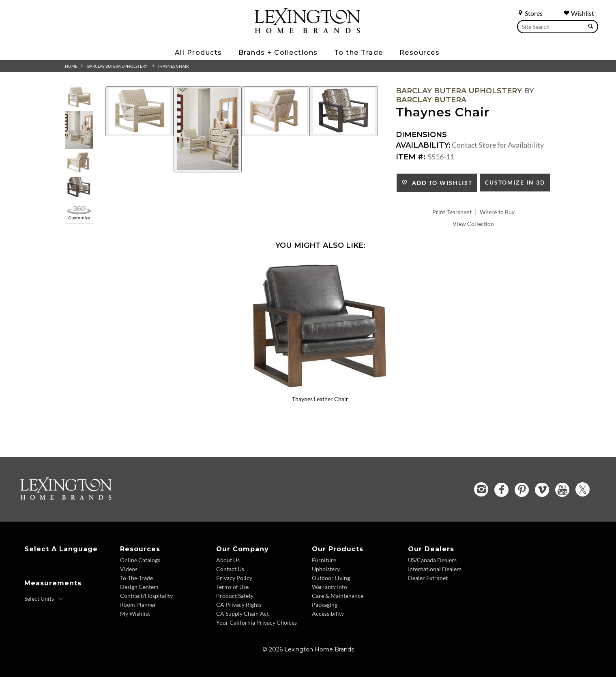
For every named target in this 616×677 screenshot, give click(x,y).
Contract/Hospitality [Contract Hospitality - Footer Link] (146, 596)
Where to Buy (497, 212)
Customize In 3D (515, 182)
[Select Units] (44, 599)
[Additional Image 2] (208, 129)
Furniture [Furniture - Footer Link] (324, 560)
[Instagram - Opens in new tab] (481, 489)
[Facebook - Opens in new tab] (501, 490)
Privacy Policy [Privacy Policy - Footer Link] (234, 578)
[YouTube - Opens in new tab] (562, 490)
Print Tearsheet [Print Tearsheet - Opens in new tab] (452, 212)
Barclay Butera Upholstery (117, 66)
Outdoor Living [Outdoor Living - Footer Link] (331, 578)
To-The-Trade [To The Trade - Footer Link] (136, 578)
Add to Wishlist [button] (440, 183)
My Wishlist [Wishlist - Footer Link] (135, 614)
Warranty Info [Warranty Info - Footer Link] (329, 587)
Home (71, 66)
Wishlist (579, 13)
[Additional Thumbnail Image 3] (79, 162)
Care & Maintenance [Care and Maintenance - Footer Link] (338, 596)
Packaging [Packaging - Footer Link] (325, 605)
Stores (530, 13)
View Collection (473, 224)
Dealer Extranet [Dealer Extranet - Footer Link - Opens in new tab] (428, 578)
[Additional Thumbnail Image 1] (79, 97)
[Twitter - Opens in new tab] (583, 489)
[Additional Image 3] (276, 111)
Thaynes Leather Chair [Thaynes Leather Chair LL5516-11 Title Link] (320, 399)
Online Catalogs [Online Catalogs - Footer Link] (140, 560)
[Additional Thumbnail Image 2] (79, 130)
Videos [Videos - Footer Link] (129, 569)
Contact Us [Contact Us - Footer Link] (230, 569)
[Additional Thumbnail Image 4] (79, 187)
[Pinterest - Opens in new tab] (522, 490)
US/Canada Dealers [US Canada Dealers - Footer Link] (432, 560)
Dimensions (421, 135)
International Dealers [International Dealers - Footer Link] (435, 569)
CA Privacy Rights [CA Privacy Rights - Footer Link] (239, 605)
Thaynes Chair (173, 66)
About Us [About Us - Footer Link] (228, 560)
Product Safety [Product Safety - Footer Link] (235, 596)
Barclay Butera (431, 100)
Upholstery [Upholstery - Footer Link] (326, 569)
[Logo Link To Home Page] (307, 30)
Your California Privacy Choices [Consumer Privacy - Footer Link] (256, 622)
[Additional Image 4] (344, 111)
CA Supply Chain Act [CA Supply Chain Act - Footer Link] (243, 614)
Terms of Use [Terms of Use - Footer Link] (232, 587)
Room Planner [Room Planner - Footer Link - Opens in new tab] (138, 605)
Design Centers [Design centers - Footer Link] (139, 587)
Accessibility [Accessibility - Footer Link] (328, 614)
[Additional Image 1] (140, 111)
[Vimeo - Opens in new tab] (542, 490)
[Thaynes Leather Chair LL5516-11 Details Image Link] (320, 389)
